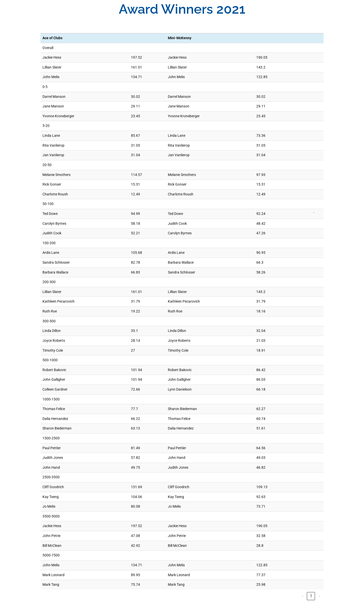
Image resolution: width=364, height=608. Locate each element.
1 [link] (311, 596)
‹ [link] (302, 596)
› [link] (320, 596)
